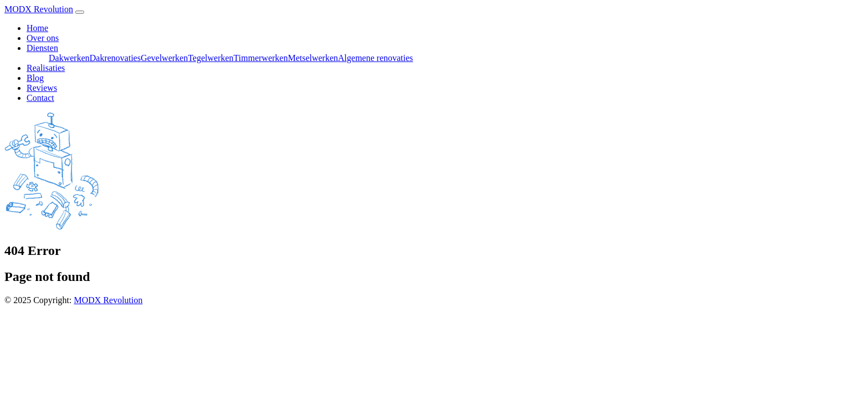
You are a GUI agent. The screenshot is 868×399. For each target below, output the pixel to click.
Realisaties (46, 68)
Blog (35, 78)
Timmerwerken (261, 58)
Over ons (43, 38)
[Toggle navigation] (80, 12)
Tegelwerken (210, 58)
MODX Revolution (39, 9)
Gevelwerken (164, 58)
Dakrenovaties (115, 58)
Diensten (42, 48)
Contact (40, 98)
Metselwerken (313, 58)
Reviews (42, 88)
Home (37, 28)
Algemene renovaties (376, 58)
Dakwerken (69, 58)
